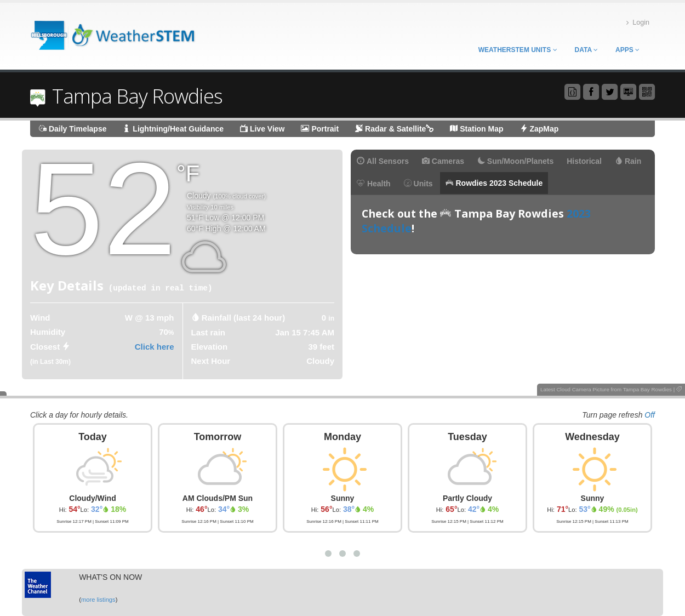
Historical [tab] (584, 161)
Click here (155, 347)
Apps (627, 50)
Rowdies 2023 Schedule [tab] (494, 183)
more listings (98, 600)
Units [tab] (418, 184)
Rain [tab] (628, 161)
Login (638, 23)
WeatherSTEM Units (518, 50)
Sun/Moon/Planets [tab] (515, 161)
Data (586, 50)
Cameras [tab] (443, 161)
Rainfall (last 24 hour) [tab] (244, 318)
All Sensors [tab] (383, 161)
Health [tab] (374, 184)
